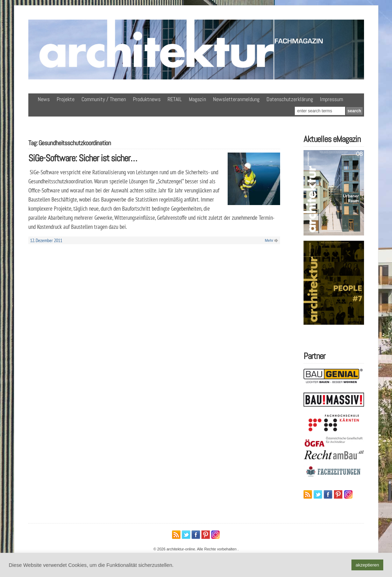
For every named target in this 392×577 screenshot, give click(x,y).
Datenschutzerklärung (290, 99)
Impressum (332, 99)
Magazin (197, 99)
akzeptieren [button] (367, 565)
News (44, 99)
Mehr (269, 240)
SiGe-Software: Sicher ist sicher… (83, 158)
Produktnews (147, 99)
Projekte (66, 99)
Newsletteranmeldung (236, 99)
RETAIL (175, 99)
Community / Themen (104, 99)
